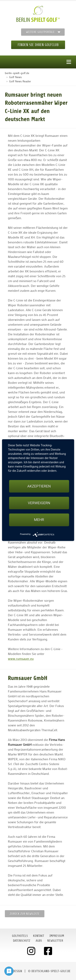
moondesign (14, 971)
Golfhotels (20, 936)
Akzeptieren (39, 486)
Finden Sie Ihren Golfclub (38, 45)
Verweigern (39, 503)
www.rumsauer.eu (21, 658)
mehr (39, 520)
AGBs (39, 941)
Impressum (57, 936)
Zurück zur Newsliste (25, 914)
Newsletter (55, 941)
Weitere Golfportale (40, 32)
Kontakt (39, 936)
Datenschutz (22, 941)
